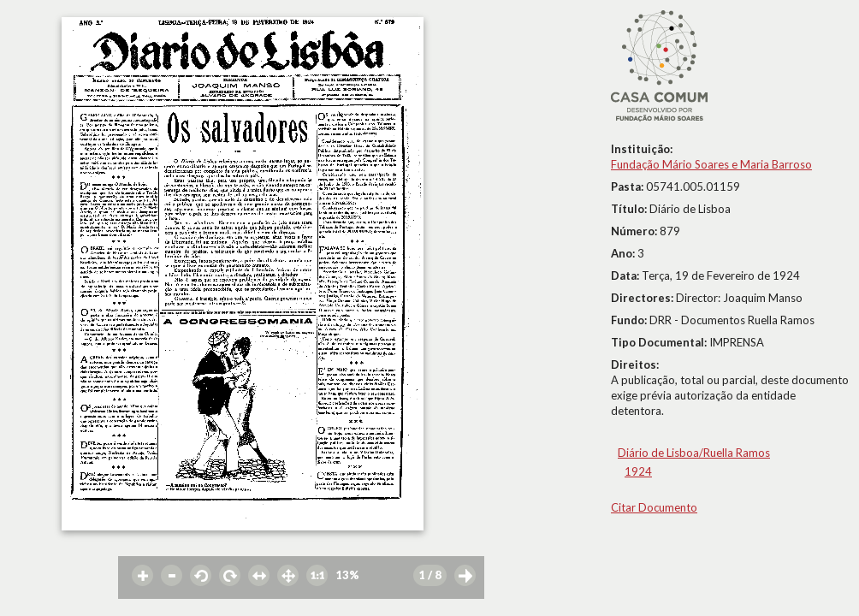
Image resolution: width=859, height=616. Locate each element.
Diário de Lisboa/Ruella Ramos (694, 453)
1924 (638, 471)
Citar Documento (654, 507)
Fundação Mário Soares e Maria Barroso (711, 164)
